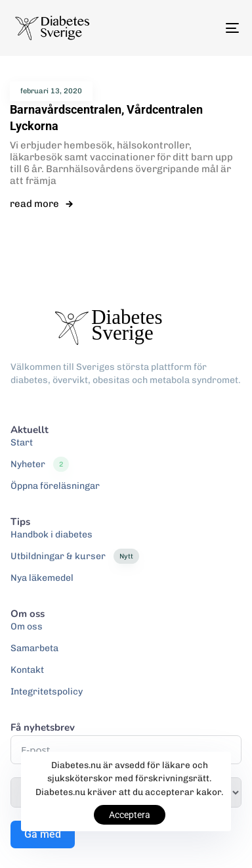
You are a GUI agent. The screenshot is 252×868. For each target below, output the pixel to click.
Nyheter (40, 465)
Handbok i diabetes (52, 535)
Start (22, 443)
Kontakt (27, 670)
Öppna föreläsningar (55, 486)
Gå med (43, 834)
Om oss (27, 627)
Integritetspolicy (47, 692)
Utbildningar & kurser (75, 557)
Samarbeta (34, 648)
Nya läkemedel (42, 578)
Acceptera (130, 815)
